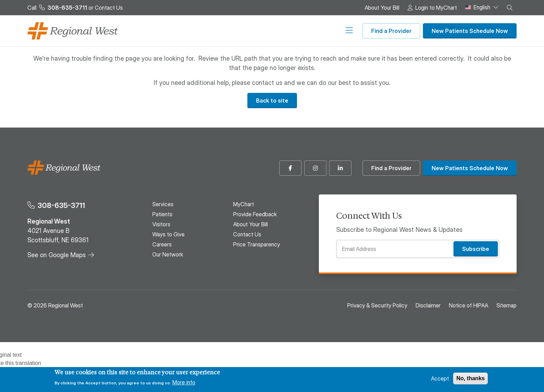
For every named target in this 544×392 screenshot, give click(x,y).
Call (57, 8)
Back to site (272, 101)
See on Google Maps (57, 255)
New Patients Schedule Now (470, 31)
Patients (186, 31)
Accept (440, 378)
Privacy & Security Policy (377, 305)
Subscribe (476, 249)
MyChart (244, 204)
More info (184, 382)
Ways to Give (258, 31)
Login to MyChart (436, 8)
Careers (298, 31)
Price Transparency (257, 244)
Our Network (337, 31)
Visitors (219, 31)
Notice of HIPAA (469, 305)
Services (152, 31)
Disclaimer (428, 305)
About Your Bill (382, 8)
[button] (510, 8)
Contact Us (109, 8)
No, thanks (470, 378)
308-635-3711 (61, 205)
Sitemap (507, 305)
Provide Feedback (255, 214)
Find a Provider (391, 31)
